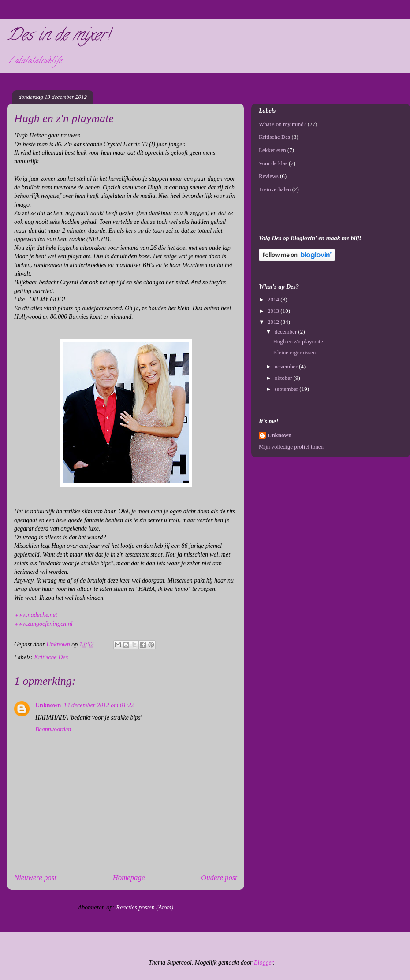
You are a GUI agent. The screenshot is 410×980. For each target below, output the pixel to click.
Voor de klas (273, 163)
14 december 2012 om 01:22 (99, 705)
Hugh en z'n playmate (298, 341)
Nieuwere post (35, 878)
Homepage (129, 878)
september (287, 389)
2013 (274, 311)
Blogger (264, 963)
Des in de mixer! (58, 37)
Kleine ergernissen (294, 352)
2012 (274, 322)
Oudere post (219, 878)
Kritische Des (51, 657)
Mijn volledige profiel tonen (291, 447)
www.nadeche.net (36, 615)
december (287, 332)
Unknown (48, 705)
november (287, 366)
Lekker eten (272, 150)
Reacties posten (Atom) (145, 908)
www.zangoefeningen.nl (43, 624)
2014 (274, 299)
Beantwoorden (53, 729)
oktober (284, 378)
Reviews (269, 176)
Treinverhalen (275, 189)
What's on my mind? (282, 124)
